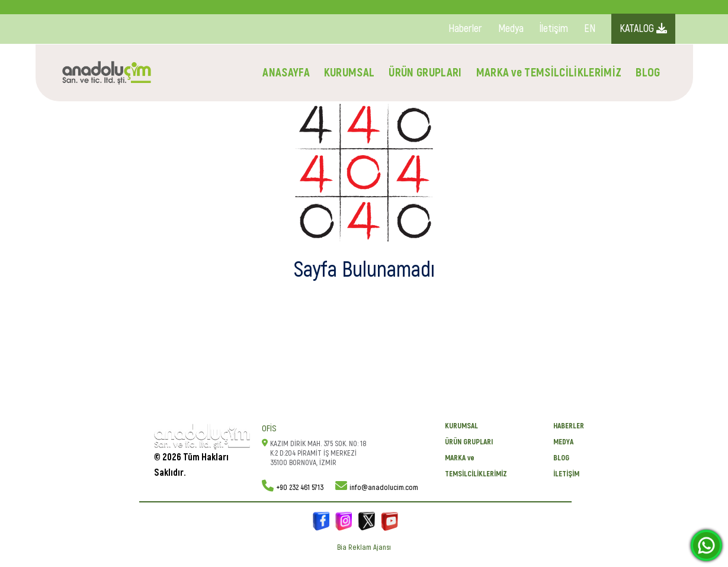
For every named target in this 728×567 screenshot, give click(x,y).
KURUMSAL (349, 73)
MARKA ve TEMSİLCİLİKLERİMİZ (549, 73)
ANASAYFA (286, 73)
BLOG (648, 73)
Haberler (465, 29)
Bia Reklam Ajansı (364, 547)
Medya (511, 29)
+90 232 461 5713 (300, 488)
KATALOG (643, 29)
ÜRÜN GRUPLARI (425, 73)
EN (590, 29)
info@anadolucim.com (384, 488)
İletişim (554, 29)
